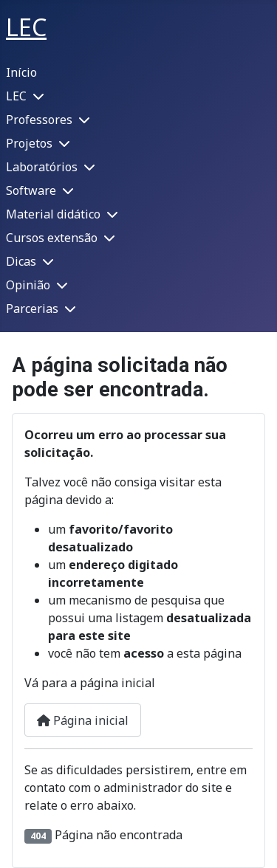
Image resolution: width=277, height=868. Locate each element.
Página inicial (83, 720)
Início (21, 72)
